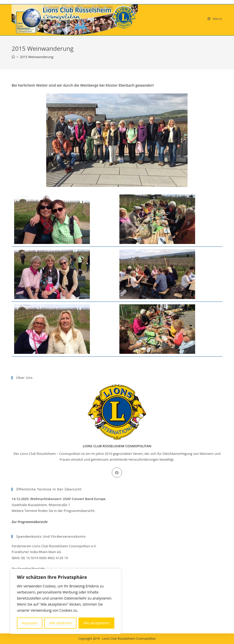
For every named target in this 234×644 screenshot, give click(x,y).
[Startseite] (13, 57)
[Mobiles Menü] (215, 19)
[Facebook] (117, 473)
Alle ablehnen (60, 623)
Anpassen (30, 623)
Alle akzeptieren (96, 623)
